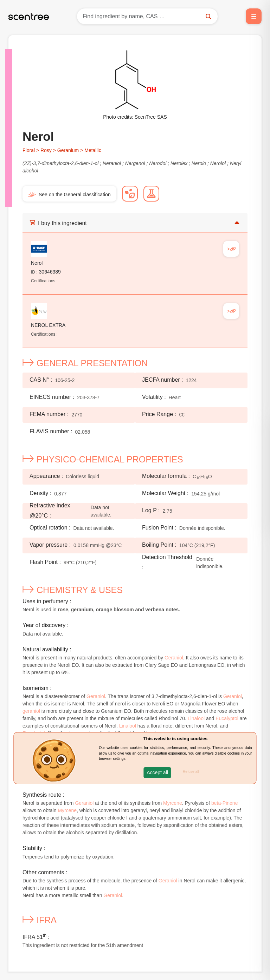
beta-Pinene (225, 803)
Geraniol (174, 658)
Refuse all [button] (191, 772)
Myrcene (173, 803)
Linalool (196, 718)
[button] (157, 773)
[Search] (147, 16)
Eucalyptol (227, 718)
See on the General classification (69, 195)
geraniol (31, 711)
